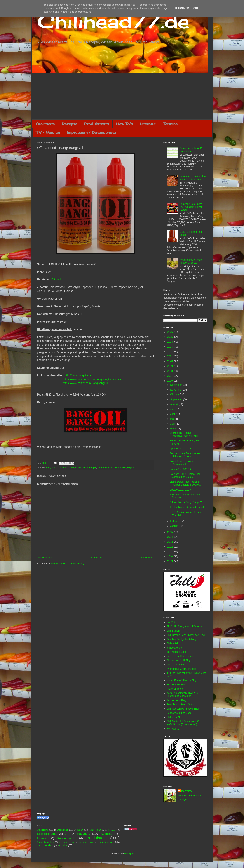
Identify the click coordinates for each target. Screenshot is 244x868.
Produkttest (120, 467)
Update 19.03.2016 (180, 469)
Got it (197, 8)
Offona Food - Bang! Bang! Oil (186, 502)
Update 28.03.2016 (180, 449)
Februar (175, 521)
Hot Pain (171, 622)
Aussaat (63, 830)
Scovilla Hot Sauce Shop (180, 705)
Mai (173, 419)
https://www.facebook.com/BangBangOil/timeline (92, 379)
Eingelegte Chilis (47, 834)
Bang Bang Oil (53, 467)
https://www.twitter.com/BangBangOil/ (86, 383)
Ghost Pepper (89, 467)
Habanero (84, 834)
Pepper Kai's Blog (176, 685)
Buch (80, 830)
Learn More (183, 8)
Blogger (129, 854)
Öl (112, 467)
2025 (170, 337)
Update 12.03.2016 (180, 490)
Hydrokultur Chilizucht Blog (181, 669)
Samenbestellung (46, 842)
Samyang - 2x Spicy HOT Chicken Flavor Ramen (191, 207)
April (173, 424)
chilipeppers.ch (175, 648)
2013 (170, 542)
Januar (174, 526)
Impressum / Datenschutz (91, 132)
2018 (170, 371)
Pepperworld (66, 838)
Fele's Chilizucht (176, 665)
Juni (173, 414)
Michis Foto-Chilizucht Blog (182, 680)
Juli (172, 409)
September (177, 399)
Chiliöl (78, 467)
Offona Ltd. (58, 279)
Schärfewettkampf (86, 842)
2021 (170, 356)
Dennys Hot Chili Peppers (181, 656)
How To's (124, 124)
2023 (170, 347)
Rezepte (69, 124)
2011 (170, 552)
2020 (170, 361)
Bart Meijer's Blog (176, 652)
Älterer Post (147, 558)
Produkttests (97, 124)
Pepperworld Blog (176, 700)
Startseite (45, 124)
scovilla (63, 845)
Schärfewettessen (66, 842)
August (174, 404)
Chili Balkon (173, 631)
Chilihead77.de (113, 21)
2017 (170, 376)
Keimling (107, 834)
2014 (170, 537)
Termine (170, 124)
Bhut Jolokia (68, 467)
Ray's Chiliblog (175, 689)
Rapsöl (131, 467)
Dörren (111, 830)
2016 (170, 381)
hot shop (49, 845)
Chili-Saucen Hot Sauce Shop (183, 709)
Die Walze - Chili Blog (178, 660)
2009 (170, 561)
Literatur (148, 124)
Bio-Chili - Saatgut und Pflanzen (184, 626)
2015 (170, 532)
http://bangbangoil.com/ (79, 375)
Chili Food (95, 830)
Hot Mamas (173, 729)
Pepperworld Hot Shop (179, 713)
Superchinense (106, 842)
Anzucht (42, 830)
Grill (67, 834)
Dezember (176, 385)
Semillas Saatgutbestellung (182, 639)
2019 (170, 366)
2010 (170, 556)
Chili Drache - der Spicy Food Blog (186, 635)
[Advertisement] (122, 96)
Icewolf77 (187, 791)
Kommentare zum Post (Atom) (67, 564)
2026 (170, 332)
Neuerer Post (45, 558)
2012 (170, 547)
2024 (170, 342)
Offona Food (104, 467)
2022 (170, 352)
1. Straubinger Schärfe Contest (187, 507)
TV (38, 846)
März (173, 429)
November (176, 390)
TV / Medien (48, 132)
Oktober (175, 395)
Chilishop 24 (173, 717)
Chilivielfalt (172, 643)
